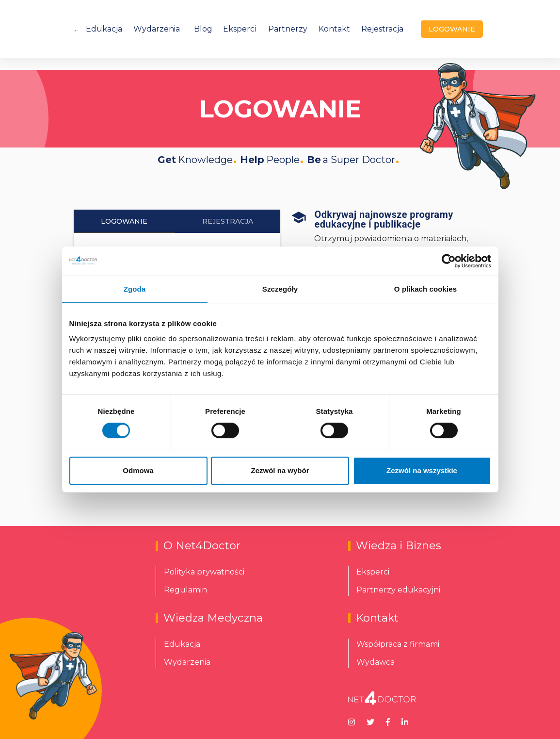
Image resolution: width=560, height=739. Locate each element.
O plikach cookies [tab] (425, 289)
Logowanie (124, 221)
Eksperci (240, 29)
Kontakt (334, 29)
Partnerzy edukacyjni (398, 590)
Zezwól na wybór (280, 470)
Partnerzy (288, 29)
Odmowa (138, 470)
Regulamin (185, 590)
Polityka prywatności (204, 572)
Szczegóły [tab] (280, 289)
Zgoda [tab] (135, 289)
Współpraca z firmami (398, 644)
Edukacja (104, 29)
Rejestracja (382, 29)
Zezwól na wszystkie (422, 470)
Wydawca (376, 662)
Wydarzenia (157, 29)
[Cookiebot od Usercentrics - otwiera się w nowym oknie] (449, 261)
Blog (203, 29)
